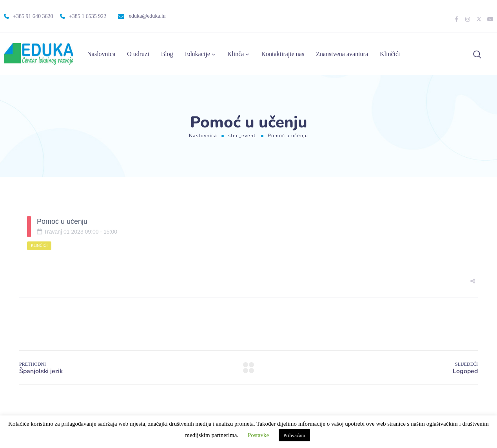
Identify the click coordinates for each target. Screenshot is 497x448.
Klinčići (390, 54)
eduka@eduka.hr (148, 16)
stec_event (242, 135)
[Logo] (39, 54)
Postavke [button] (258, 435)
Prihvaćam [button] (294, 435)
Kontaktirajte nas (283, 54)
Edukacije (198, 54)
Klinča (236, 54)
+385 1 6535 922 (88, 16)
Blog (167, 54)
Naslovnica (101, 54)
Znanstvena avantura (342, 54)
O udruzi (138, 54)
